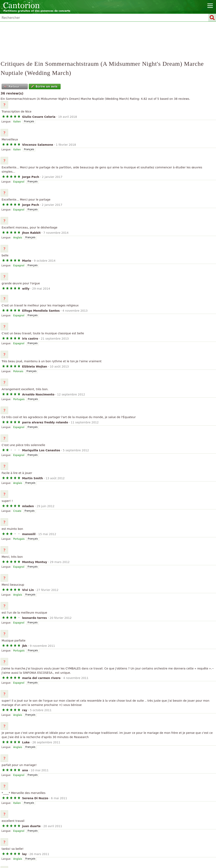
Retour (12, 86)
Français (29, 121)
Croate (17, 511)
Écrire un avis (44, 86)
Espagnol (19, 182)
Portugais (19, 399)
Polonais (18, 371)
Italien (17, 122)
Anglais (18, 238)
